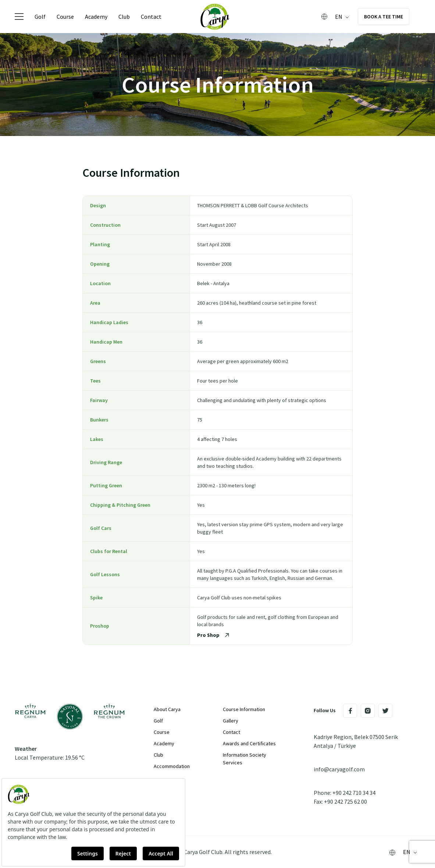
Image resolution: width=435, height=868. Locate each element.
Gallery (231, 721)
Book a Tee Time (384, 17)
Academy (96, 17)
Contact (151, 17)
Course (65, 17)
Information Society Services (245, 759)
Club (124, 17)
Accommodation (172, 766)
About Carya (167, 709)
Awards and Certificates (249, 743)
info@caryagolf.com (339, 769)
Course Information (244, 709)
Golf (40, 17)
